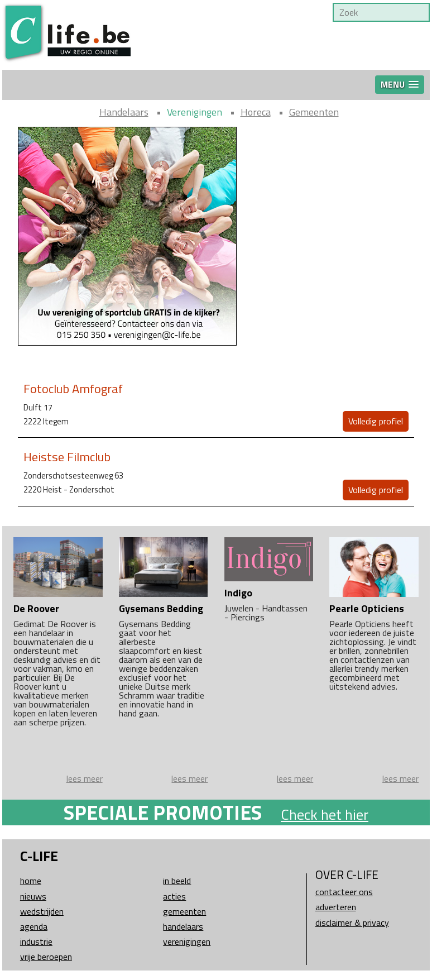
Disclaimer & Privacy (352, 922)
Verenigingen (195, 112)
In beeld (177, 881)
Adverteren (336, 907)
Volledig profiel (376, 421)
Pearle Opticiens (367, 608)
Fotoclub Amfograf (73, 389)
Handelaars (124, 112)
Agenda (34, 926)
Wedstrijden (42, 911)
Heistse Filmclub (67, 457)
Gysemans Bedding (161, 608)
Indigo (238, 593)
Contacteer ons (344, 892)
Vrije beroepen (46, 957)
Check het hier (325, 814)
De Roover (36, 608)
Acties (174, 896)
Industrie (36, 941)
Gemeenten (314, 112)
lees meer (85, 778)
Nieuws (33, 896)
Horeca (256, 112)
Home (31, 881)
